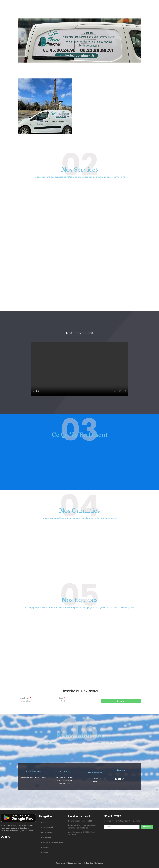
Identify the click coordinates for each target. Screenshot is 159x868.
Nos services (47, 837)
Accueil (44, 822)
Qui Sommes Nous (49, 827)
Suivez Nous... (121, 770)
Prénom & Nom (24, 698)
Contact (45, 853)
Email (62, 698)
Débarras (45, 848)
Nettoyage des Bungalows (52, 842)
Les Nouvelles (47, 832)
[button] (20, 41)
